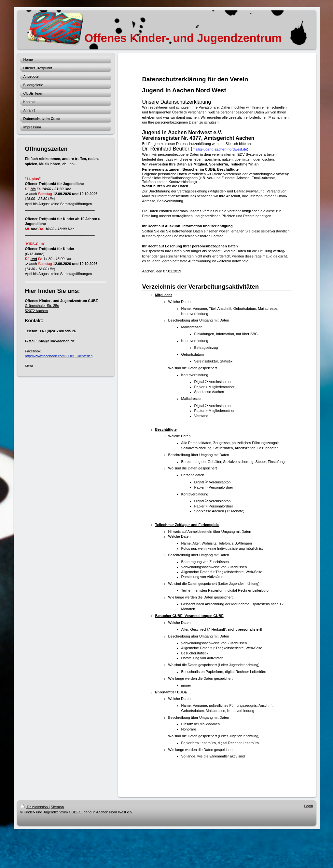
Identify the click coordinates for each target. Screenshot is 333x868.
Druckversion (35, 807)
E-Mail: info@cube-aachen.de (50, 341)
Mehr (29, 366)
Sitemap (57, 807)
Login (309, 806)
